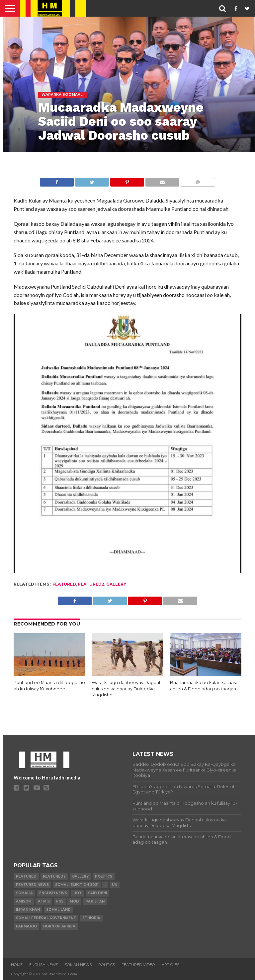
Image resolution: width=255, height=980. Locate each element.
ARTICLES (170, 965)
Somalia (24, 893)
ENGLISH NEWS (44, 965)
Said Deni (97, 893)
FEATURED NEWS (32, 885)
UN (115, 885)
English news (53, 893)
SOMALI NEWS (78, 965)
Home (17, 965)
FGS (60, 901)
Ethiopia (91, 918)
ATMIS (44, 901)
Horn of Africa (59, 926)
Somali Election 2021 (77, 885)
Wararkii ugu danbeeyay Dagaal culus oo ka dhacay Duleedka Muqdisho (126, 689)
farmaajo (26, 926)
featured (64, 584)
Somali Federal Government (46, 918)
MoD (74, 901)
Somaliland (58, 910)
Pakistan (95, 901)
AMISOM (24, 901)
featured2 (91, 584)
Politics (104, 876)
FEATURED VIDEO (138, 965)
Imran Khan (28, 910)
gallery (116, 584)
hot (78, 893)
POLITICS (107, 965)
